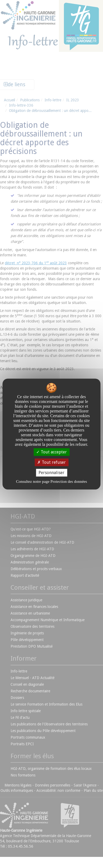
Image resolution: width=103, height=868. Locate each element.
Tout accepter (51, 452)
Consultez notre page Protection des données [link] (52, 481)
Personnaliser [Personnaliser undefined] (51, 473)
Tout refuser (51, 462)
